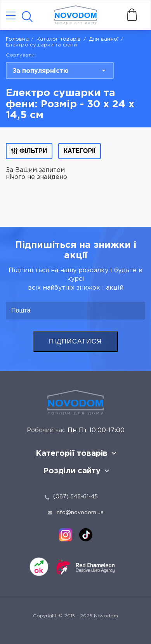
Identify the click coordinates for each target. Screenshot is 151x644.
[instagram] (66, 535)
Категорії (80, 151)
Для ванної (104, 39)
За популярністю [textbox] (41, 71)
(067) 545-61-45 (75, 497)
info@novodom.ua (76, 513)
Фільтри (29, 151)
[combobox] (60, 70)
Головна (17, 39)
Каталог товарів (59, 39)
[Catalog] (11, 16)
